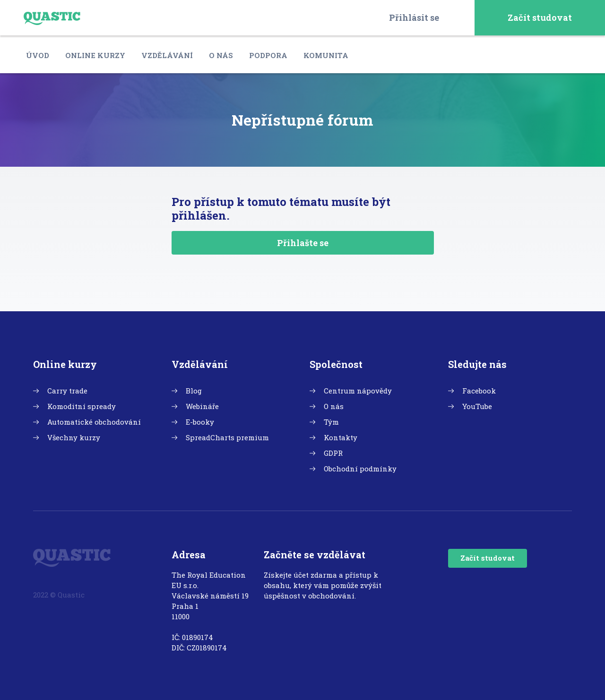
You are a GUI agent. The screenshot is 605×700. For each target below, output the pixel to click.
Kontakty (341, 437)
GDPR (333, 453)
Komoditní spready (82, 406)
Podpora (268, 55)
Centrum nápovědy (358, 391)
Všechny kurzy (74, 437)
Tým (331, 422)
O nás (221, 55)
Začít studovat (540, 17)
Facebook (479, 391)
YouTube (477, 406)
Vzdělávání (167, 55)
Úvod (38, 55)
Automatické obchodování (94, 422)
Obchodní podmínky (360, 469)
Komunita (326, 55)
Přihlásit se (414, 17)
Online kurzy (95, 55)
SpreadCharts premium (227, 437)
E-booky (200, 422)
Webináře (202, 406)
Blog (194, 391)
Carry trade (67, 391)
